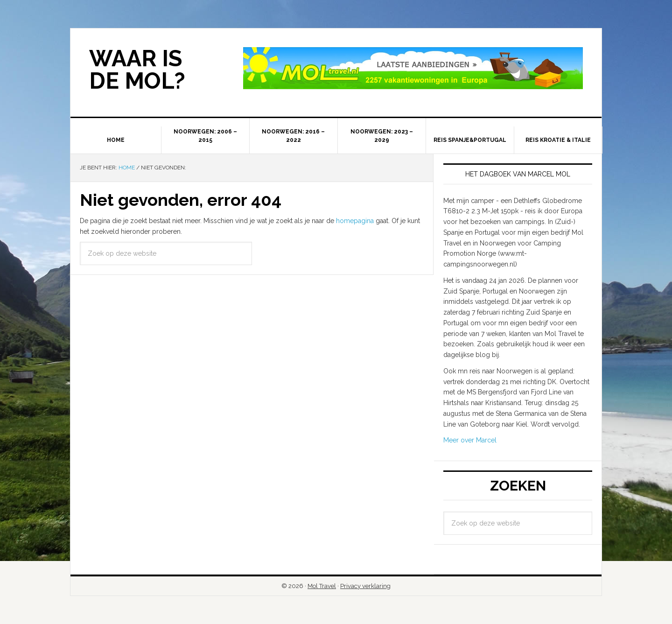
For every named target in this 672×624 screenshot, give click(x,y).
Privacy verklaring (365, 586)
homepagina (355, 221)
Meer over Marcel (470, 440)
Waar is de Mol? (137, 70)
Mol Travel (322, 586)
